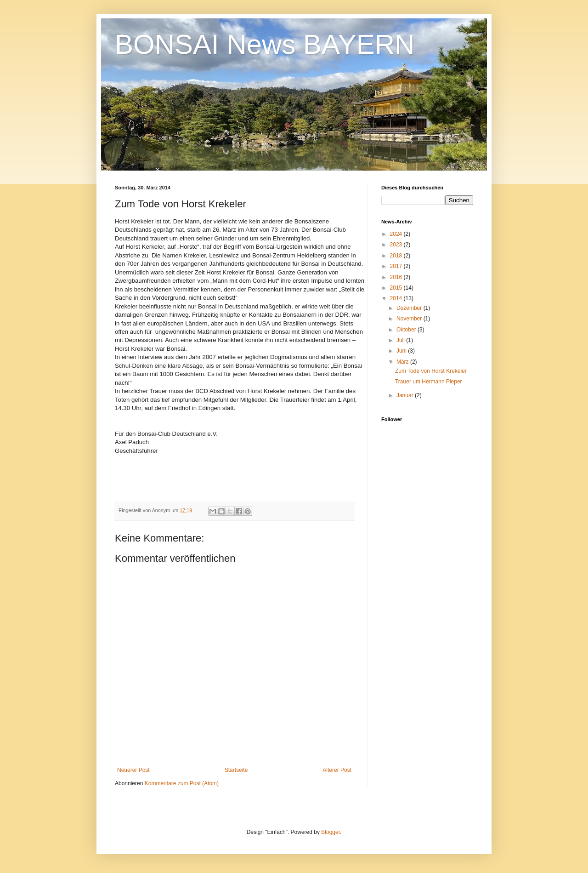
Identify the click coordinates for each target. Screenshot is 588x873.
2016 (397, 277)
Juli (401, 340)
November (410, 319)
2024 (397, 234)
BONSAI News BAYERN (265, 44)
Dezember (410, 308)
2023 (397, 245)
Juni (402, 351)
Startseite (236, 770)
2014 (397, 298)
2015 (397, 288)
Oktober (407, 330)
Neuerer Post (133, 770)
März (403, 362)
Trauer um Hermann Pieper (429, 382)
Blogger (331, 832)
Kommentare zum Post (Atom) (182, 783)
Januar (406, 395)
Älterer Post (337, 770)
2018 (397, 256)
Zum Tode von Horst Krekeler (431, 371)
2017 (397, 266)
